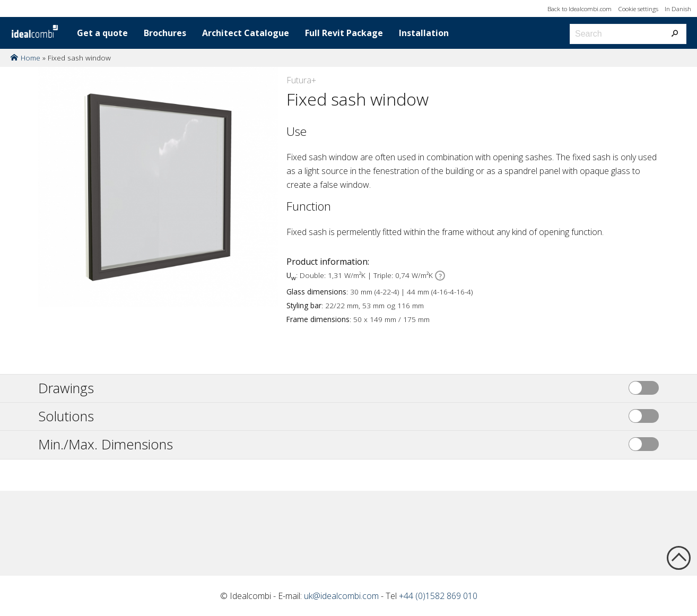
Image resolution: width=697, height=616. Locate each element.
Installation (424, 33)
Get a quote (102, 33)
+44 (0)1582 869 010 (438, 596)
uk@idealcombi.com (341, 596)
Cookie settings (638, 8)
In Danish (678, 8)
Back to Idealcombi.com (580, 8)
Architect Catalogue (246, 33)
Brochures (165, 33)
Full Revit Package (344, 33)
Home (31, 58)
